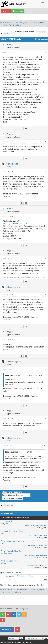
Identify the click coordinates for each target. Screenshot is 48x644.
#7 (46, 340)
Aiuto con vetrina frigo (10, 561)
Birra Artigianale (38, 22)
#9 (46, 418)
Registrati (18, 11)
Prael (9, 45)
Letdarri (44, 565)
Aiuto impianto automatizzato (13, 541)
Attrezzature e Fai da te (12, 25)
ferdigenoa (5, 524)
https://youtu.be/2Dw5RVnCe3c (16, 224)
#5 (46, 258)
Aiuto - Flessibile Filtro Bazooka (13, 551)
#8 (46, 369)
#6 (46, 295)
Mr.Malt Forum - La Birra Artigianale (14, 22)
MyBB (10, 642)
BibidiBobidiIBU (6, 553)
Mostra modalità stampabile (13, 573)
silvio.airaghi (12, 164)
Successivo (18, 492)
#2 (46, 142)
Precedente (7, 492)
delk (2, 533)
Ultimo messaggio (30, 526)
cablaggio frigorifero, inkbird (12, 531)
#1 (46, 52)
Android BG (30, 642)
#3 (46, 172)
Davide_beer (43, 545)
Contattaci (7, 630)
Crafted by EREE (17, 642)
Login (6, 11)
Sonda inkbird (6, 521)
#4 (46, 216)
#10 (45, 446)
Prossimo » (11, 34)
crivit (3, 543)
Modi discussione (41, 39)
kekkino (4, 563)
